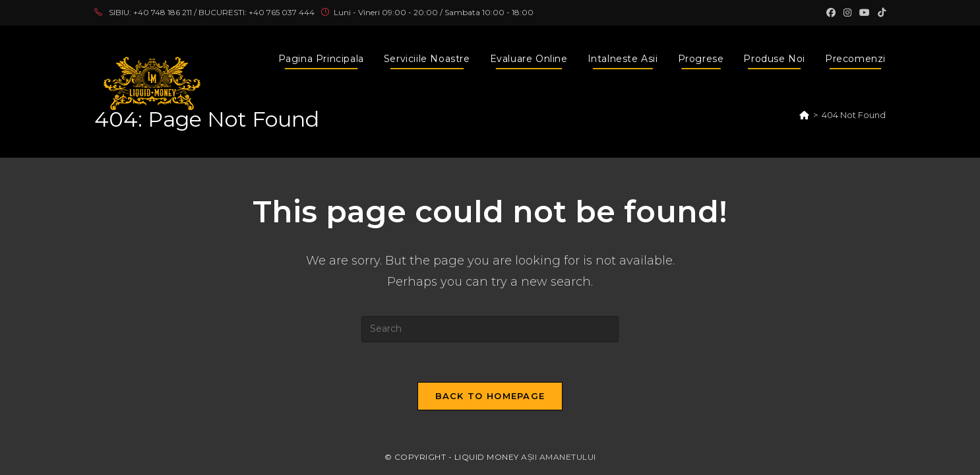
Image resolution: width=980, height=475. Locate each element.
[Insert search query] (490, 329)
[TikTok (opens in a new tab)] (880, 13)
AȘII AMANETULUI (559, 457)
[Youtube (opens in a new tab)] (865, 13)
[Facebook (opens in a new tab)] (831, 13)
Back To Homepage (490, 396)
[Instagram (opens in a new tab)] (847, 13)
